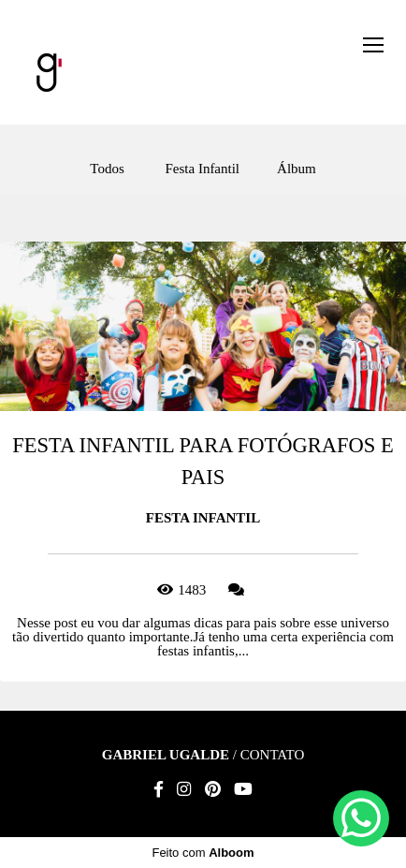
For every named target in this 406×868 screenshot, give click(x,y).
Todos (107, 169)
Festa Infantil (202, 169)
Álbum (297, 169)
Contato (273, 755)
